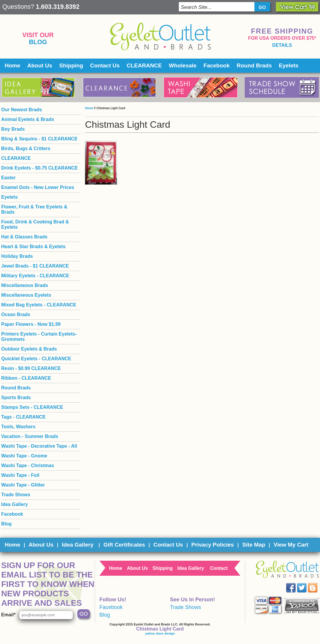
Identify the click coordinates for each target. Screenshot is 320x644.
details (282, 45)
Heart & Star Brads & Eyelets (33, 247)
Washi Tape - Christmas (28, 465)
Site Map (254, 545)
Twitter (306, 583)
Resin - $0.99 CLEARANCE (31, 368)
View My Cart (291, 545)
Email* (8, 615)
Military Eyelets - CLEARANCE (35, 276)
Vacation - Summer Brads (30, 436)
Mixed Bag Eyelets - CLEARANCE (39, 305)
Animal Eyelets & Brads (28, 119)
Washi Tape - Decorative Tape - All (39, 446)
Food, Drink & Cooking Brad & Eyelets (35, 224)
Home (12, 65)
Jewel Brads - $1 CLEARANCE (35, 266)
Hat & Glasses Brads (24, 237)
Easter (8, 178)
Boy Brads (13, 129)
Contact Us (105, 65)
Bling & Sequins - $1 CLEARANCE (39, 139)
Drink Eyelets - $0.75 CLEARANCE (40, 168)
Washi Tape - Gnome (24, 456)
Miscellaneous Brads (25, 285)
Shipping (71, 65)
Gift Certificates (124, 545)
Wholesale (183, 65)
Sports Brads (16, 397)
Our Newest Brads (22, 110)
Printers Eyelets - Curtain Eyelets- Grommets (39, 337)
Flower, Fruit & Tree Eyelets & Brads (34, 209)
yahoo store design (160, 633)
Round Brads (254, 65)
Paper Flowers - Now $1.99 (31, 324)
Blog (38, 42)
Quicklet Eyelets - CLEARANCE (36, 359)
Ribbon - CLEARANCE (26, 378)
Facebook (217, 65)
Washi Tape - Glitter (23, 485)
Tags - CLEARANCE (23, 417)
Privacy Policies (212, 545)
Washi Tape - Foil (20, 475)
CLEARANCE (144, 65)
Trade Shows (16, 495)
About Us (40, 65)
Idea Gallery (15, 504)
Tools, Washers (18, 427)
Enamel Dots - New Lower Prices (38, 187)
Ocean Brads (16, 314)
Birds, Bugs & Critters (26, 148)
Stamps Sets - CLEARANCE (32, 407)
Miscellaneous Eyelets (26, 295)
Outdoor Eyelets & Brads (29, 349)
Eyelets (289, 65)
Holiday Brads (17, 256)
